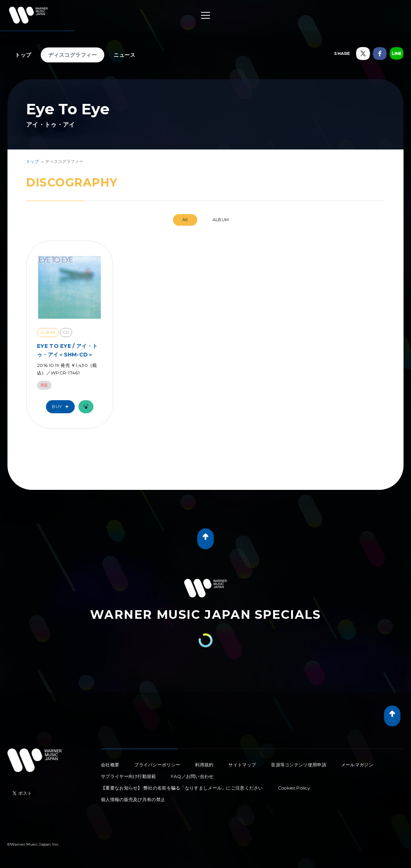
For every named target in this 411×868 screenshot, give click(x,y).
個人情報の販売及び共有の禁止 (133, 799)
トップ (23, 55)
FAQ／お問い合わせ (192, 776)
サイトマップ (242, 765)
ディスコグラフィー (73, 55)
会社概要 (110, 765)
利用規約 (204, 765)
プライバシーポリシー (157, 765)
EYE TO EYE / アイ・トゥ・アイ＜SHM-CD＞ (67, 350)
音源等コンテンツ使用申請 (299, 765)
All (185, 220)
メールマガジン (357, 765)
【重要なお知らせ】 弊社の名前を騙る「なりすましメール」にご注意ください (182, 788)
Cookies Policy (294, 788)
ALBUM (221, 220)
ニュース (124, 55)
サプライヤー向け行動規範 (129, 776)
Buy (62, 407)
